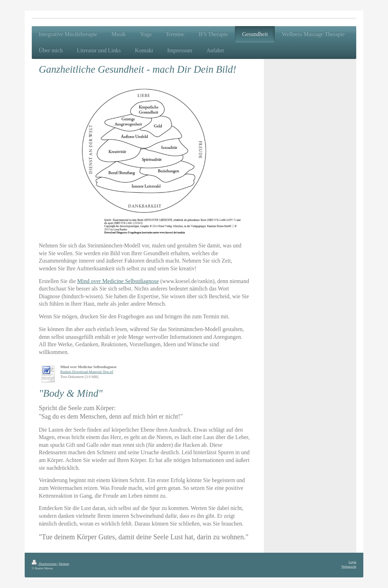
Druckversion (44, 564)
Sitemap (64, 564)
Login (352, 562)
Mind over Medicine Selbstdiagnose (118, 281)
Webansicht (349, 566)
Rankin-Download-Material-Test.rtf (87, 372)
